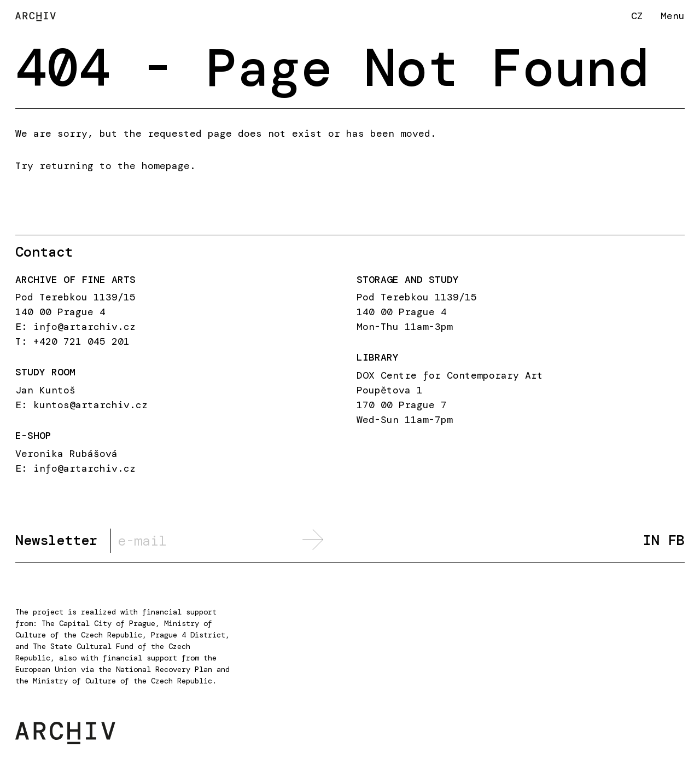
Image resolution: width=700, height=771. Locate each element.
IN (651, 540)
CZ (637, 16)
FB (676, 540)
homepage (166, 166)
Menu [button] (673, 16)
